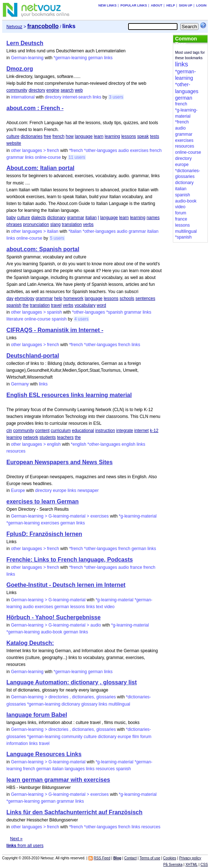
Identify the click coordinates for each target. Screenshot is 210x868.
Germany (20, 384)
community (17, 90)
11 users (77, 157)
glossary (89, 704)
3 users (116, 97)
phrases (14, 224)
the (26, 305)
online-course (48, 157)
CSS (204, 865)
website (14, 143)
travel (56, 305)
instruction (105, 431)
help (58, 298)
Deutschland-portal (33, 356)
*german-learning (70, 58)
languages (75, 769)
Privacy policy (190, 858)
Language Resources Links (44, 754)
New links (107, 5)
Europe (18, 490)
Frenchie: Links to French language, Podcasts (70, 560)
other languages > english (36, 444)
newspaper (88, 490)
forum (146, 737)
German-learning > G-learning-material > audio (56, 625)
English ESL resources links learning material (69, 395)
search (67, 90)
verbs (88, 224)
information (17, 743)
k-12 (154, 431)
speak (143, 136)
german (95, 58)
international (23, 97)
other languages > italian (35, 231)
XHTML (192, 865)
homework (73, 298)
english (128, 444)
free (47, 136)
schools (127, 298)
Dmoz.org (20, 69)
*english (78, 444)
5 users (57, 238)
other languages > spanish (37, 312)
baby (11, 218)
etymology (25, 298)
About (157, 5)
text (99, 607)
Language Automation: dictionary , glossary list (72, 682)
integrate (125, 431)
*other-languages (100, 151)
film (136, 737)
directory (37, 90)
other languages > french (35, 151)
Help (171, 5)
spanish (14, 305)
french (58, 136)
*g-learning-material (138, 516)
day (10, 298)
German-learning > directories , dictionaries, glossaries (64, 697)
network (31, 437)
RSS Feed (102, 858)
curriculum (61, 431)
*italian (75, 231)
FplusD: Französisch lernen (44, 534)
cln (9, 431)
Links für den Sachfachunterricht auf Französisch (75, 812)
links (108, 58)
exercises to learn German (43, 501)
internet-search (77, 97)
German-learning (27, 58)
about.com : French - (35, 108)
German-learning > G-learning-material (48, 600)
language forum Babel (37, 715)
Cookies (170, 858)
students (47, 437)
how (70, 136)
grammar (15, 157)
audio (124, 151)
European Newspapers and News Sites (60, 462)
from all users (25, 846)
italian (91, 218)
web (79, 90)
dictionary (56, 218)
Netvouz (14, 27)
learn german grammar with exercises (58, 780)
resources (16, 451)
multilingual (119, 704)
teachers (65, 437)
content (42, 431)
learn (99, 136)
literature (15, 319)
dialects (39, 218)
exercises (139, 151)
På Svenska (173, 865)
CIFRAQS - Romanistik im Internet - (55, 330)
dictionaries (32, 136)
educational (83, 431)
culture (13, 136)
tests (155, 136)
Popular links (134, 5)
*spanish (114, 312)
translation (72, 224)
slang (55, 224)
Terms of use (150, 858)
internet (141, 431)
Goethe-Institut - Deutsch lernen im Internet (66, 585)
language (84, 136)
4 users (81, 319)
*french (76, 151)
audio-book (51, 632)
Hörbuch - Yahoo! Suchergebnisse (54, 617)
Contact (130, 858)
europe (60, 490)
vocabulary (85, 305)
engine (53, 90)
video (110, 607)
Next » (16, 839)
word (101, 305)
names (153, 218)
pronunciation (36, 224)
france (136, 567)
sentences (145, 298)
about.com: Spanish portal (43, 249)
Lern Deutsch (25, 43)
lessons (129, 136)
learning (112, 136)
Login (202, 5)
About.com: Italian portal (40, 168)
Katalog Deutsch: (30, 643)
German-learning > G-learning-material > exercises (60, 516)
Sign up (186, 5)
